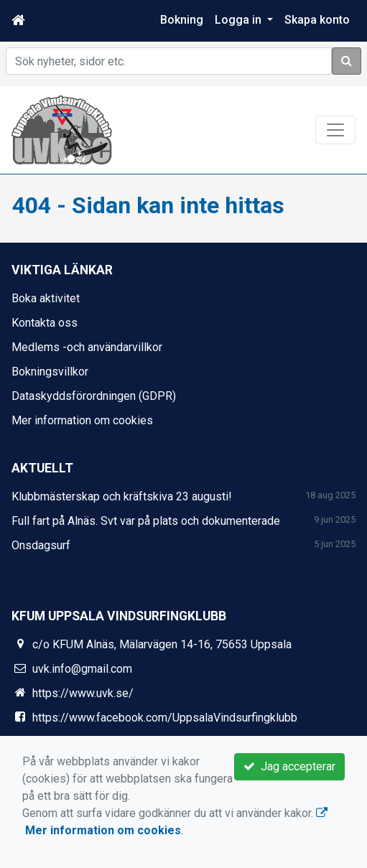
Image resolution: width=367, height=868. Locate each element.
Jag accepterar (289, 766)
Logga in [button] (240, 20)
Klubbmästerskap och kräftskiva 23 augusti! (122, 496)
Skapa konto (317, 20)
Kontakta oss (45, 323)
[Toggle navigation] (335, 130)
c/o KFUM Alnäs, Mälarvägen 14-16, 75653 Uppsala (162, 644)
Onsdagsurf (41, 545)
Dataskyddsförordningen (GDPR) (94, 396)
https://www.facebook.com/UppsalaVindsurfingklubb (165, 718)
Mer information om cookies (82, 420)
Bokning (182, 20)
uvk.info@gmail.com (82, 669)
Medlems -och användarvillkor (87, 347)
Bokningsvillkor (50, 372)
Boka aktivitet (46, 298)
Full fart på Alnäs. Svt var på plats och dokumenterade (146, 521)
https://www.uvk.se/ (83, 693)
